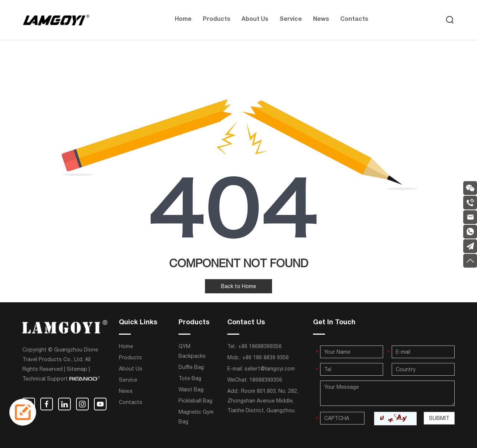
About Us (255, 20)
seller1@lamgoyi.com (270, 369)
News (321, 20)
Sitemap (77, 369)
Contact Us (246, 323)
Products (217, 20)
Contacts (354, 20)
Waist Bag (191, 389)
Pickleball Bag (195, 401)
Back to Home (238, 286)
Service (291, 20)
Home (183, 20)
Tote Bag (190, 378)
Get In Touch (334, 323)
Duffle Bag (191, 367)
